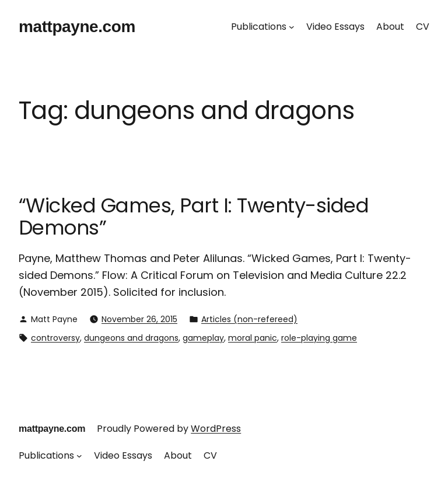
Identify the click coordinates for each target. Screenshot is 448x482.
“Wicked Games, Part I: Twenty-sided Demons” (194, 217)
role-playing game (319, 338)
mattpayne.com (77, 27)
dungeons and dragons (131, 338)
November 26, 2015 (139, 319)
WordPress (216, 429)
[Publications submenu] (292, 27)
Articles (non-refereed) (249, 319)
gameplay (203, 338)
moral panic (253, 338)
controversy (55, 338)
